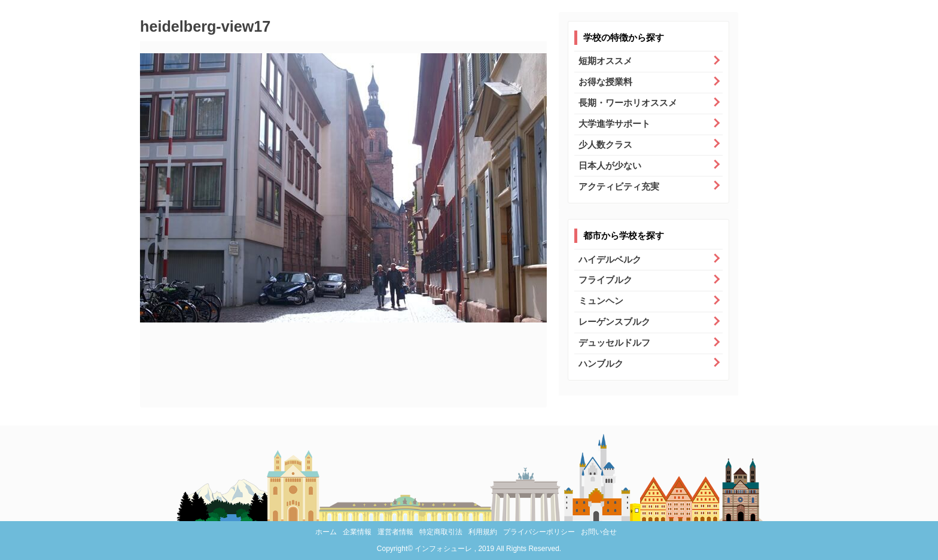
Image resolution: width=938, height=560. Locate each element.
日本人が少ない (610, 165)
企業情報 (357, 532)
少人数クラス (605, 144)
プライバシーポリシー (539, 532)
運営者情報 (395, 532)
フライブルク (605, 280)
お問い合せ (599, 532)
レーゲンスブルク (614, 322)
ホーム (326, 532)
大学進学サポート (614, 124)
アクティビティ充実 (619, 186)
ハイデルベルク (610, 259)
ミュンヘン (601, 301)
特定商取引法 (441, 532)
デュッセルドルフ (614, 343)
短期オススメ (605, 61)
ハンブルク (601, 363)
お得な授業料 (605, 82)
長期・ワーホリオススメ (628, 103)
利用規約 (483, 532)
